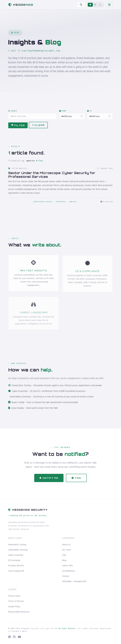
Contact (66, 576)
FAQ (76, 480)
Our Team (67, 550)
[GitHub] (14, 637)
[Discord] (20, 637)
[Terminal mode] (100, 5)
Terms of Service (16, 601)
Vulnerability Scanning (20, 398)
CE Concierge (14, 560)
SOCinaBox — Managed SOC (74, 581)
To (89, 113)
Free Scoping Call (16, 571)
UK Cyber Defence (67, 629)
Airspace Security (16, 566)
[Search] (81, 5)
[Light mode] (90, 5)
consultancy (61, 203)
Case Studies (18, 410)
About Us (66, 545)
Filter (18, 127)
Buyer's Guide (18, 404)
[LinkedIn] (9, 637)
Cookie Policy (14, 607)
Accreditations (69, 571)
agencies (73, 203)
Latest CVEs (68, 566)
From (63, 113)
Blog (64, 560)
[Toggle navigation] (109, 5)
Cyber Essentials (20, 393)
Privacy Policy (14, 596)
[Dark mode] (95, 5)
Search (13, 113)
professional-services (43, 203)
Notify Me (49, 480)
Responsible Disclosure (19, 612)
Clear (38, 127)
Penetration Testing (21, 387)
